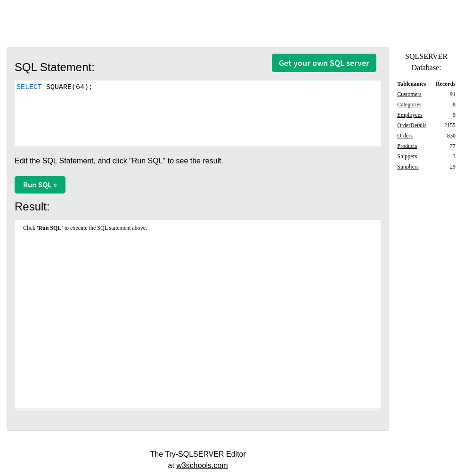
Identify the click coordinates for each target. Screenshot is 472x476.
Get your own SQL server (324, 63)
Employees (410, 115)
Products (407, 146)
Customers (409, 94)
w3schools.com (202, 465)
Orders (405, 136)
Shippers (407, 156)
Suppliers (408, 167)
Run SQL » (40, 185)
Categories (409, 105)
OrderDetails (412, 125)
